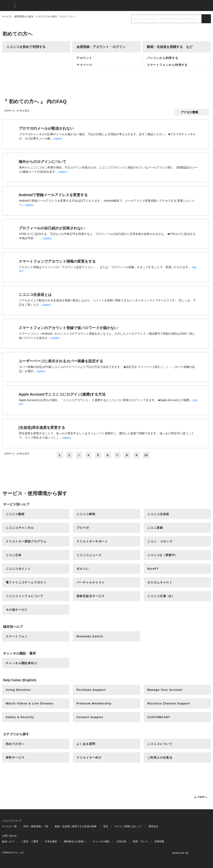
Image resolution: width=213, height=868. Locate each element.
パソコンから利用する (163, 58)
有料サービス (15, 757)
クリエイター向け (89, 757)
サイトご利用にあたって (128, 826)
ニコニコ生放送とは (35, 295)
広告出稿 (121, 841)
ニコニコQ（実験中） (163, 555)
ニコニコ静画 (86, 514)
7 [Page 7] (117, 455)
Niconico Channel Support (169, 703)
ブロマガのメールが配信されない (46, 128)
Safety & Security (20, 717)
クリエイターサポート (92, 541)
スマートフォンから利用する (167, 65)
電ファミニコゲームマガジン (26, 582)
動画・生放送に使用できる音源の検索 (76, 826)
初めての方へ (15, 744)
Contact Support (90, 717)
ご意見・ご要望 (30, 841)
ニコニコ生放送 (158, 514)
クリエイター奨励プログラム (26, 541)
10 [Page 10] (146, 455)
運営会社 (153, 826)
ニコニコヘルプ (40, 6)
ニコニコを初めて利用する (26, 47)
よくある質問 (86, 744)
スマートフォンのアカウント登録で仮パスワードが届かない (68, 328)
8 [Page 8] (127, 455)
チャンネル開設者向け (21, 663)
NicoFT (153, 569)
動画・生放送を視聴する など (170, 47)
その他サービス (17, 610)
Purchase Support (91, 690)
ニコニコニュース (89, 555)
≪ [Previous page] (53, 455)
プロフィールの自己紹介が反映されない (52, 228)
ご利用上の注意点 (160, 757)
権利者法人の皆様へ (75, 841)
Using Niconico (18, 690)
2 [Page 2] (69, 455)
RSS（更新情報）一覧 (36, 826)
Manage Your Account (165, 690)
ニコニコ (8, 6)
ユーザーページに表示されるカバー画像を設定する (61, 361)
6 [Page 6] (108, 455)
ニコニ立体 (14, 555)
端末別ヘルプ (13, 627)
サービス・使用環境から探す (18, 17)
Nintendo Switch (90, 636)
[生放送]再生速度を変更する (42, 428)
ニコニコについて (160, 744)
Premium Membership (94, 703)
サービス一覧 (9, 826)
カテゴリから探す (48, 17)
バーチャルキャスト (91, 582)
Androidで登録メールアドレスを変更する (53, 195)
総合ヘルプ (8, 841)
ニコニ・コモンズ (160, 541)
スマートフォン (17, 636)
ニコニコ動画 (15, 514)
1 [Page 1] (60, 455)
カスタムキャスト (160, 582)
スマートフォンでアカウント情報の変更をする (57, 261)
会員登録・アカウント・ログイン (101, 47)
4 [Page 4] (88, 455)
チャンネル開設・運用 (19, 653)
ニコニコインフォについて (25, 596)
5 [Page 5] (98, 455)
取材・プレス (140, 841)
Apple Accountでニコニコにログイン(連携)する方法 (62, 394)
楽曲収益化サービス (91, 596)
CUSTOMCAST (159, 717)
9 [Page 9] (137, 455)
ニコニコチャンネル (20, 528)
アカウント (84, 58)
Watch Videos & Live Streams (30, 703)
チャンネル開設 (101, 841)
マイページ (84, 65)
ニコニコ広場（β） (161, 596)
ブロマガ (83, 528)
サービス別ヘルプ (16, 504)
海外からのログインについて (42, 162)
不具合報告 (51, 841)
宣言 (106, 826)
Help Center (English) (20, 680)
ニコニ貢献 (155, 528)
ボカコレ (83, 569)
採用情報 (159, 841)
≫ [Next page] (156, 455)
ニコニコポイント (18, 569)
